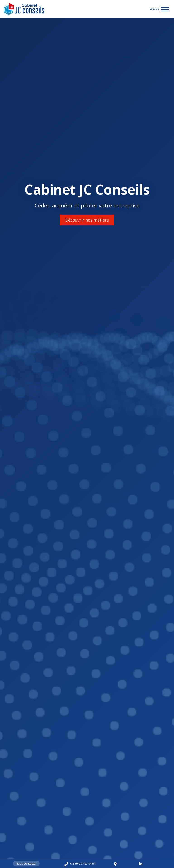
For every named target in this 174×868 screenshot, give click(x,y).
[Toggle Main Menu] (159, 9)
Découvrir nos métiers (87, 220)
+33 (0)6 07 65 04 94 (83, 863)
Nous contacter (26, 863)
